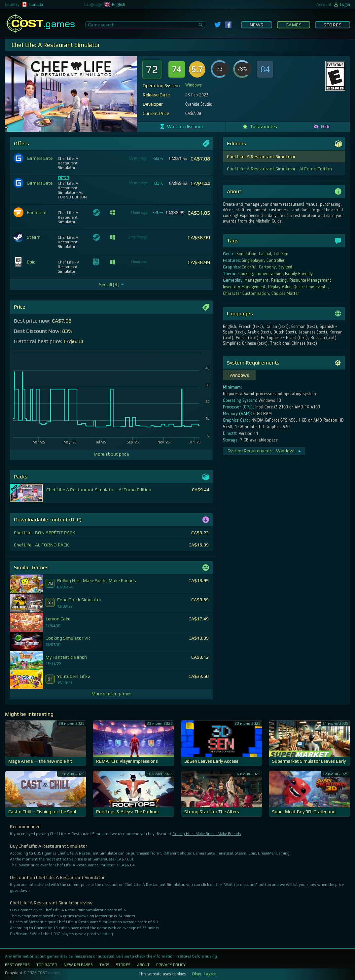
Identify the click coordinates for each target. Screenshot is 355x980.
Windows (194, 85)
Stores (333, 25)
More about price (111, 454)
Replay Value (280, 287)
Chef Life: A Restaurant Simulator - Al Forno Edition (279, 169)
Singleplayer (253, 261)
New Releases (78, 965)
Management (256, 280)
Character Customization (246, 294)
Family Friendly (299, 274)
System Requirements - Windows (265, 451)
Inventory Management (244, 287)
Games (294, 25)
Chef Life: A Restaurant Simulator (261, 157)
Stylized (285, 267)
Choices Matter (285, 294)
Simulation (246, 254)
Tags (104, 965)
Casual (265, 254)
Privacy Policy (171, 965)
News (257, 25)
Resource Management (310, 280)
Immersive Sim (269, 274)
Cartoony (267, 267)
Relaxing (279, 280)
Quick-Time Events (311, 287)
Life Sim (281, 254)
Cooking (246, 274)
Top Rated (47, 965)
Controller (276, 261)
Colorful (249, 267)
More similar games (111, 694)
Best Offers (17, 965)
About (143, 965)
